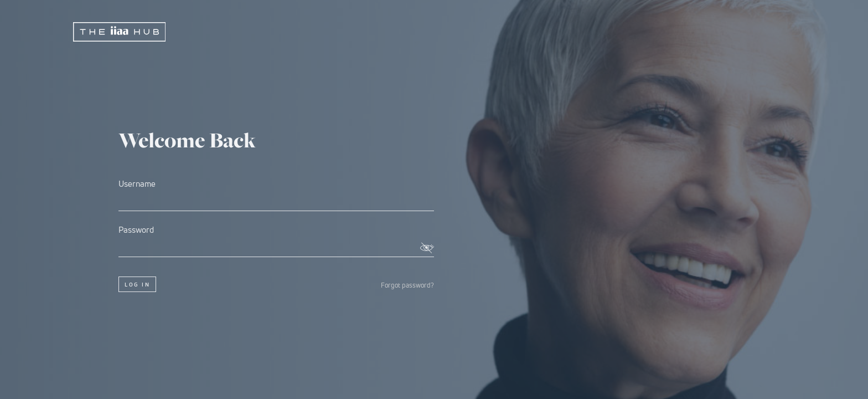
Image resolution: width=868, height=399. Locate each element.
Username (276, 195)
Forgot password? (407, 285)
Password (276, 241)
